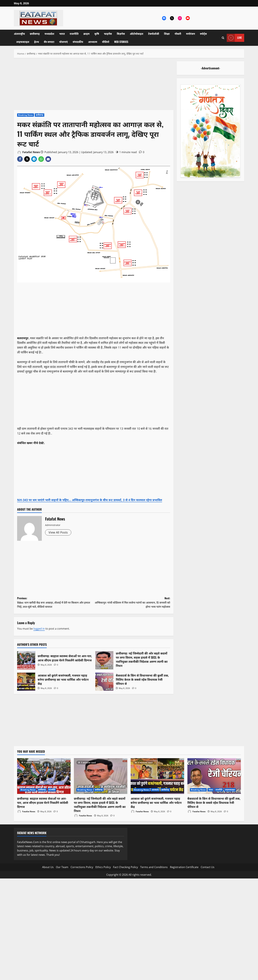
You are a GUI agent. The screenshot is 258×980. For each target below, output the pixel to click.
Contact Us (208, 867)
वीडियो (106, 42)
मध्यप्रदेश (49, 34)
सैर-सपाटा (49, 42)
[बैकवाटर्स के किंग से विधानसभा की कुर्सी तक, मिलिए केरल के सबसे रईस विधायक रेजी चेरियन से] (214, 776)
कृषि (97, 34)
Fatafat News (29, 152)
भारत (62, 34)
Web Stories (121, 42)
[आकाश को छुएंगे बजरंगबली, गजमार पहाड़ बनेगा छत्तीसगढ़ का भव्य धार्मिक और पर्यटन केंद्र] (157, 776)
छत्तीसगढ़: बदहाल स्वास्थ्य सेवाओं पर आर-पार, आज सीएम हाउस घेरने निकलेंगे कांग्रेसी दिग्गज (26, 660)
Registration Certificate (184, 867)
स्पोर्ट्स (203, 34)
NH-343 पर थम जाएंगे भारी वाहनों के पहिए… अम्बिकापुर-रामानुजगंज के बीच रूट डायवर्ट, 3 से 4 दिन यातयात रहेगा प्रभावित (90, 500)
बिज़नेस (121, 34)
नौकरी (178, 34)
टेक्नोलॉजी (154, 34)
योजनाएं (64, 42)
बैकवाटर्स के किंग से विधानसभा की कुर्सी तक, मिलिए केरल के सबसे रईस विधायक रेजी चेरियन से (104, 682)
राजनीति (74, 34)
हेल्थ (36, 42)
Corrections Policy (82, 867)
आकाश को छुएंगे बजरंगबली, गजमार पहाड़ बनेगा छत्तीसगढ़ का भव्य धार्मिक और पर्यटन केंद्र (26, 682)
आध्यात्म (93, 42)
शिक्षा (167, 34)
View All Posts (58, 532)
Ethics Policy (103, 867)
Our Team (62, 867)
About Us (48, 867)
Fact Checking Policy (125, 867)
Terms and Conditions (154, 867)
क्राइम (86, 34)
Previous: (55, 602)
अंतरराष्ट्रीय (19, 34)
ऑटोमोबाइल (137, 34)
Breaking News (26, 115)
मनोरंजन (191, 34)
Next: (132, 602)
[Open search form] (223, 38)
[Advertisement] (94, 86)
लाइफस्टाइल (23, 42)
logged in (39, 629)
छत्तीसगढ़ (35, 34)
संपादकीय (78, 42)
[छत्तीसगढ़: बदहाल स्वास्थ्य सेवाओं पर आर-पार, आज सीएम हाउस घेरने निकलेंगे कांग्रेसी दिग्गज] (44, 776)
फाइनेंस (108, 34)
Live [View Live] (234, 38)
